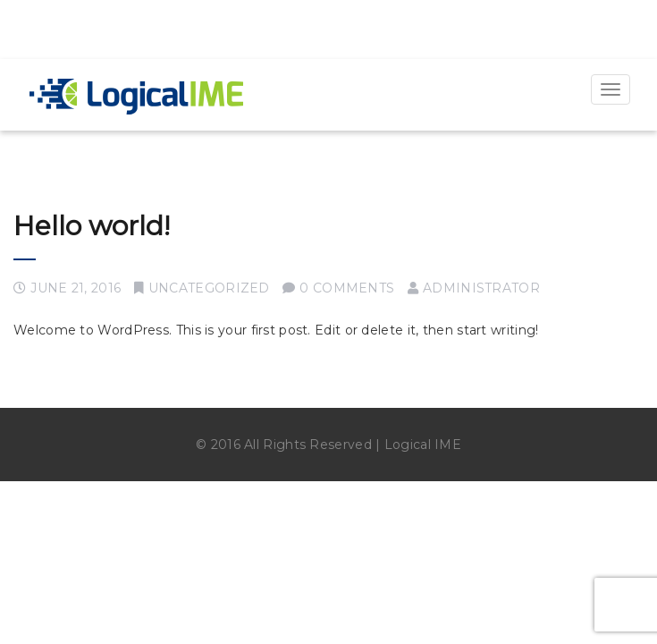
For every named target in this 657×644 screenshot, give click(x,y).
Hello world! (92, 226)
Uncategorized (209, 288)
